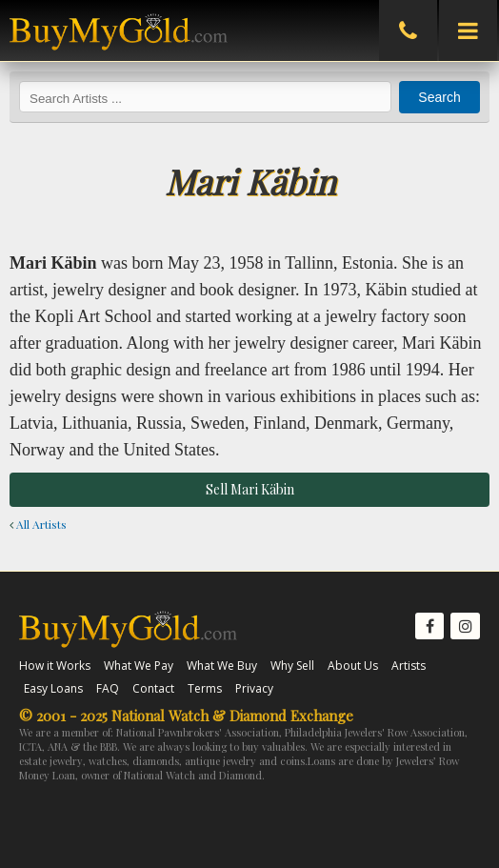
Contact (153, 688)
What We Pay (139, 666)
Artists (409, 666)
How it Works (55, 666)
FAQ (108, 688)
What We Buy (222, 666)
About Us (353, 666)
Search (439, 97)
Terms (205, 688)
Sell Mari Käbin (250, 489)
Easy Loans (53, 688)
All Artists (38, 524)
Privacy (254, 688)
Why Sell (292, 666)
